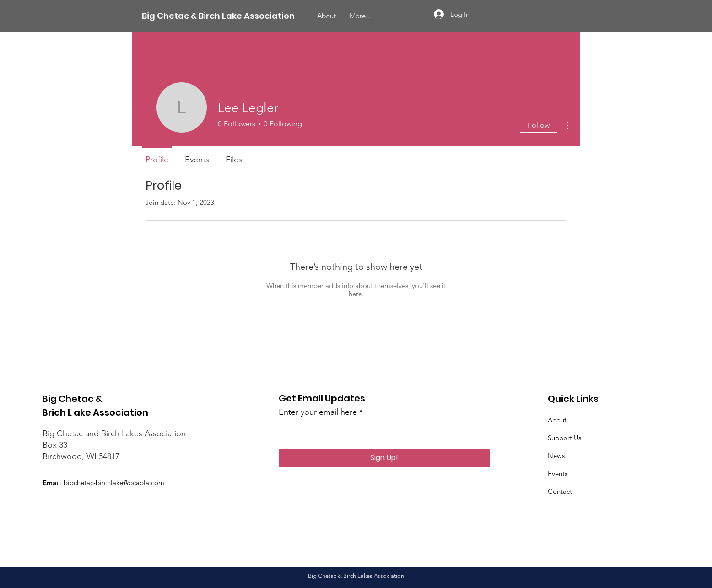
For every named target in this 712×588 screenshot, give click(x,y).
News (556, 456)
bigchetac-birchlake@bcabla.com (114, 483)
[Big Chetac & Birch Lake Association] (218, 16)
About (557, 420)
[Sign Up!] (384, 458)
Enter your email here (318, 412)
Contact (560, 491)
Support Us (564, 438)
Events (558, 473)
